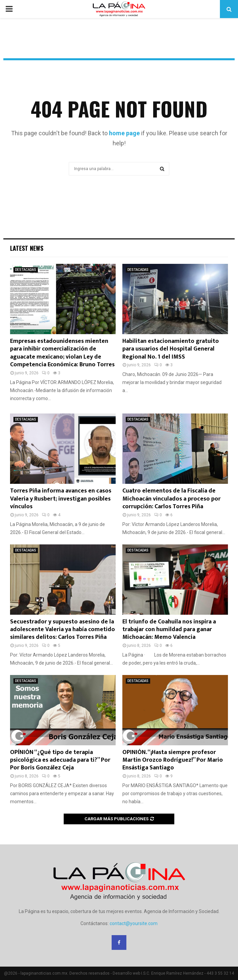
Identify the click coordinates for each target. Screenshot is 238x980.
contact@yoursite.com (134, 923)
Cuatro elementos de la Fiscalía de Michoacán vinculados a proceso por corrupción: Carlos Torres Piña (171, 499)
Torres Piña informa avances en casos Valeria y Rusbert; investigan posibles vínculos (61, 499)
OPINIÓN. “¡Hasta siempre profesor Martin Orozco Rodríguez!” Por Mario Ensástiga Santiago (173, 760)
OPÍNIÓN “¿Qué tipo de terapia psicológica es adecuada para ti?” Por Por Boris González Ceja (60, 760)
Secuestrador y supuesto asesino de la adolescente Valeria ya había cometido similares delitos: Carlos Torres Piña (63, 630)
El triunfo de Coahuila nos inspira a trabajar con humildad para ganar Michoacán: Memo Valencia (169, 630)
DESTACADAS (26, 270)
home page (124, 133)
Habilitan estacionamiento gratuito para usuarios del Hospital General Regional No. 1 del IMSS (171, 349)
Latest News (27, 248)
